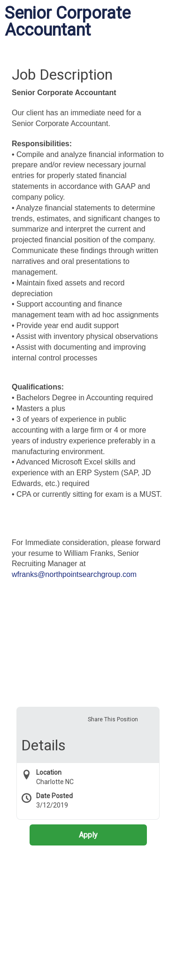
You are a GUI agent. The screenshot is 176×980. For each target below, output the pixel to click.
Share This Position (113, 719)
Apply (88, 835)
